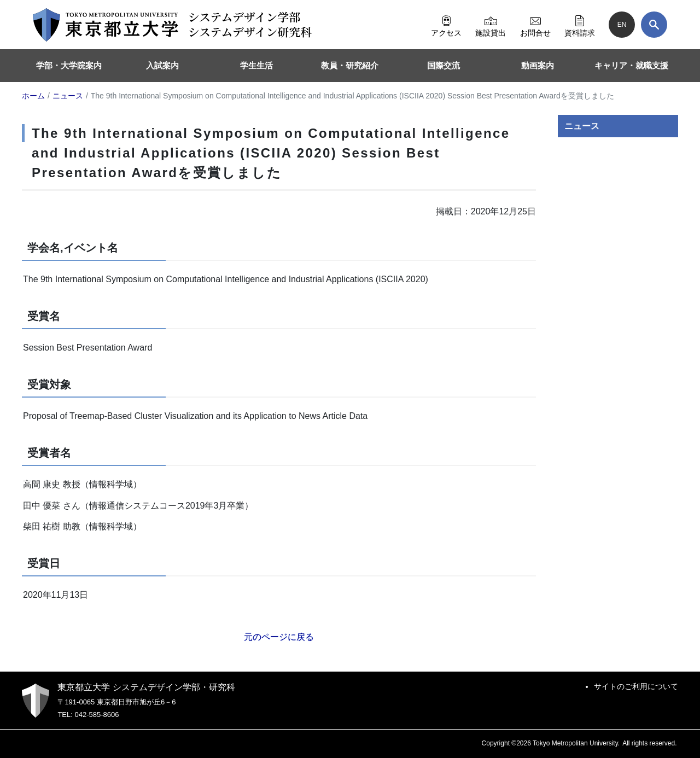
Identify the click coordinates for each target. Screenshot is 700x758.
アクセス (446, 25)
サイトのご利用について (636, 686)
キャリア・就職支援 (631, 65)
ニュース (582, 126)
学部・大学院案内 (69, 65)
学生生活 (256, 65)
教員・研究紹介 (350, 65)
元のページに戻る (279, 637)
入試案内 (162, 65)
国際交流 (444, 65)
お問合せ (535, 25)
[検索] (654, 25)
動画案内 (538, 65)
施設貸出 (491, 25)
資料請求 (580, 25)
